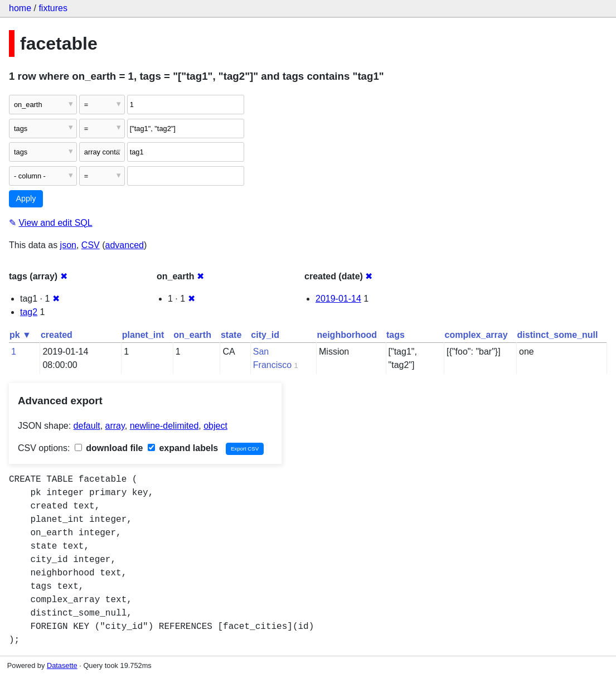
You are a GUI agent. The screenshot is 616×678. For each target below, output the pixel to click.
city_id (265, 335)
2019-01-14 (338, 299)
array (115, 426)
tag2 (29, 312)
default (87, 426)
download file (109, 448)
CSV (91, 245)
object (215, 426)
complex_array (476, 335)
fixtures (53, 8)
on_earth (192, 335)
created (57, 335)
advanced (125, 245)
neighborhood (347, 335)
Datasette (62, 665)
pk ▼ (20, 335)
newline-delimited (164, 426)
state (231, 335)
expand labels (183, 448)
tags (396, 335)
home (20, 8)
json (68, 245)
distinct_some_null (558, 335)
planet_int (143, 335)
